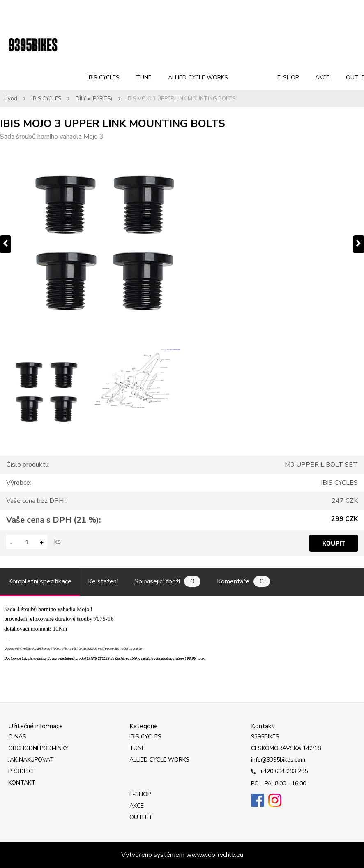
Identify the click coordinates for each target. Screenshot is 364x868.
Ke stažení (103, 581)
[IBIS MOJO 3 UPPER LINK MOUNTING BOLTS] (182, 244)
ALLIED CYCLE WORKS (198, 78)
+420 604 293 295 (279, 772)
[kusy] (27, 542)
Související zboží (167, 581)
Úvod (11, 99)
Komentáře (243, 581)
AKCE (322, 78)
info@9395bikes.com (278, 760)
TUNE (144, 78)
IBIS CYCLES (104, 78)
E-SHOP (288, 78)
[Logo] (33, 45)
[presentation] (5, 244)
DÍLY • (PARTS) (94, 99)
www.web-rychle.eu (215, 855)
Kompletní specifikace (40, 581)
